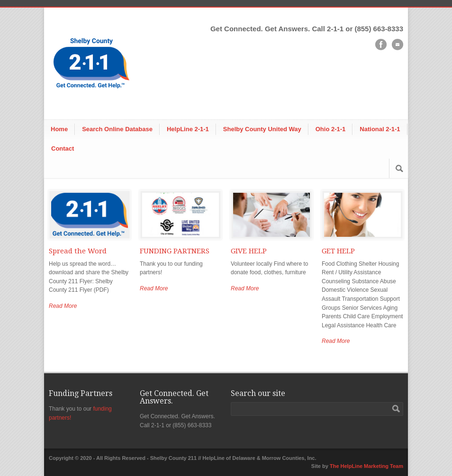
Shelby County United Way (262, 129)
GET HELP (338, 251)
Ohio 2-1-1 (331, 129)
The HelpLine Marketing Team (366, 466)
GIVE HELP (249, 251)
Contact (63, 148)
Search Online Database (117, 129)
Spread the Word (78, 251)
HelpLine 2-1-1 (188, 129)
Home (59, 129)
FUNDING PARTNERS (175, 251)
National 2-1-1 (380, 129)
